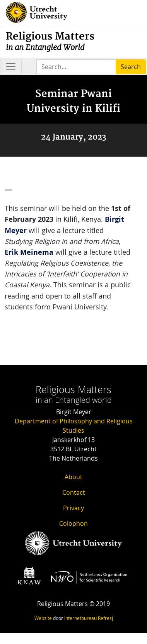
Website (43, 618)
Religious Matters (50, 41)
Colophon (73, 523)
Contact (74, 492)
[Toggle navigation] (11, 67)
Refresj (105, 618)
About (73, 477)
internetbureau (80, 618)
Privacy (73, 508)
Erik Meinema (29, 252)
